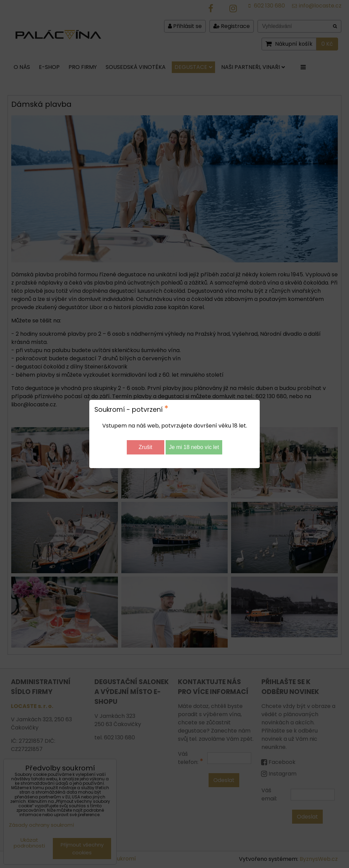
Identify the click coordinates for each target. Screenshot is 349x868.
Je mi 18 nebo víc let (194, 447)
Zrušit (146, 447)
